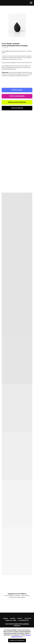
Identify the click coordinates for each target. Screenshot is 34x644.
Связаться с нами (11, 620)
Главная (5, 618)
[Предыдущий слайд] (4, 25)
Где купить (28, 618)
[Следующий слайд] (30, 25)
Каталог (20, 618)
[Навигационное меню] (31, 3)
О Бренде (13, 618)
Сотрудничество (23, 620)
